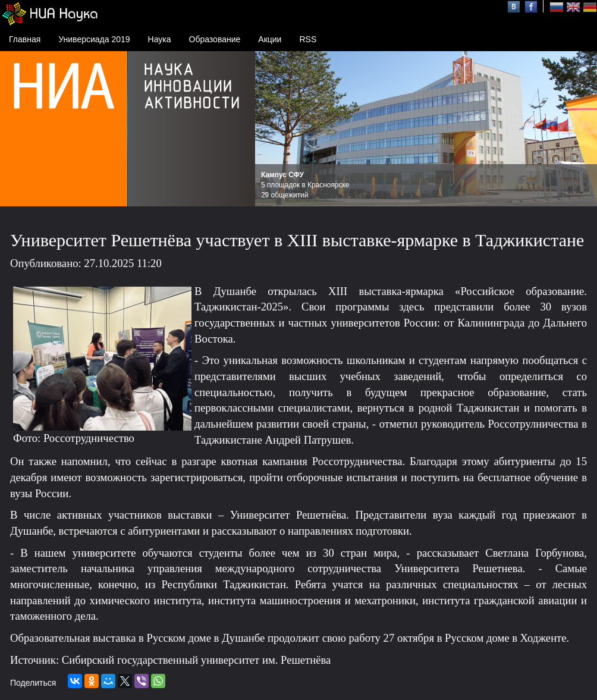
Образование (215, 39)
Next (582, 129)
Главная (25, 39)
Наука (160, 39)
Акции (270, 39)
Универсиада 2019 (94, 39)
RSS (308, 39)
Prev (271, 129)
